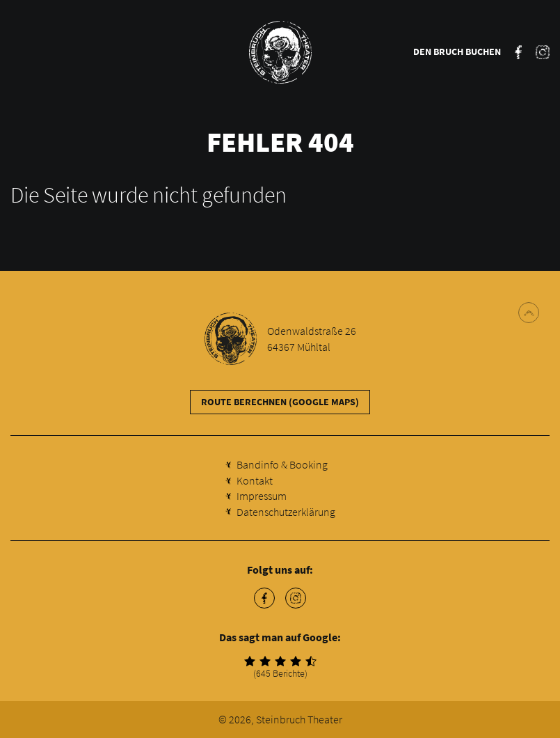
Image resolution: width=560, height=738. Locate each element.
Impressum (262, 496)
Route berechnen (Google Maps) (280, 402)
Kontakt (255, 480)
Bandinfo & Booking (282, 464)
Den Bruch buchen (457, 52)
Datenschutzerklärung (286, 512)
